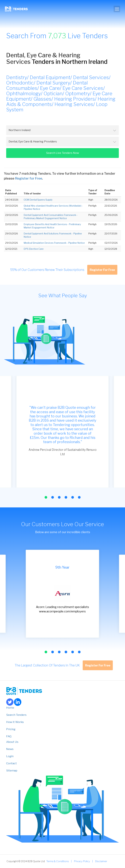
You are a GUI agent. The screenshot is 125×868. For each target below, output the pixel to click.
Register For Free (102, 270)
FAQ (9, 736)
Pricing (11, 729)
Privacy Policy (82, 861)
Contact (11, 763)
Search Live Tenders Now (62, 153)
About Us (12, 742)
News (10, 749)
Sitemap (12, 770)
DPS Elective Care (34, 249)
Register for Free (29, 178)
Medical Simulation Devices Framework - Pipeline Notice (54, 243)
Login (10, 756)
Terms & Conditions (58, 861)
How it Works (15, 722)
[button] (46, 497)
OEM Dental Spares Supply (38, 200)
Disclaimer (101, 861)
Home (10, 708)
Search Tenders (16, 715)
